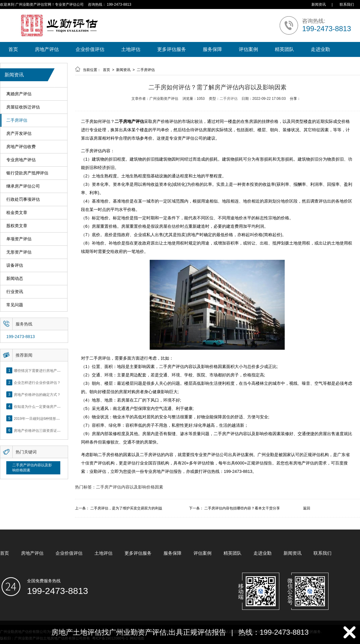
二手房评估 (17, 120)
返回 (307, 508)
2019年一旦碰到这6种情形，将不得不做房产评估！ (55, 418)
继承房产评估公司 (23, 186)
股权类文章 (17, 226)
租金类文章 (17, 213)
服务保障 (212, 49)
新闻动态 (15, 279)
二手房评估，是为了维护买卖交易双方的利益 (126, 508)
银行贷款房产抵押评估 (27, 173)
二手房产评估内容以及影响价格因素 (32, 468)
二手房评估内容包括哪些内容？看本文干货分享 (242, 508)
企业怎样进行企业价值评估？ (37, 382)
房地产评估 (47, 49)
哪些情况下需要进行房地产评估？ (41, 370)
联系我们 (347, 4)
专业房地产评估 (21, 160)
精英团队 (284, 49)
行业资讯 (15, 292)
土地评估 (131, 49)
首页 (13, 49)
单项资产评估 (19, 239)
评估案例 (248, 49)
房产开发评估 (19, 134)
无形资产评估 (19, 252)
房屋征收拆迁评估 (23, 107)
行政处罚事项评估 (23, 199)
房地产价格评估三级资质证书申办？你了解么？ (52, 430)
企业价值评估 (90, 49)
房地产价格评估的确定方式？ (37, 394)
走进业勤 (320, 49)
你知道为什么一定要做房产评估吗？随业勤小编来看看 (57, 406)
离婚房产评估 (19, 94)
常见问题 (15, 305)
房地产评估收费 (21, 147)
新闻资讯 (319, 4)
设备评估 (15, 265)
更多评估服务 (172, 49)
